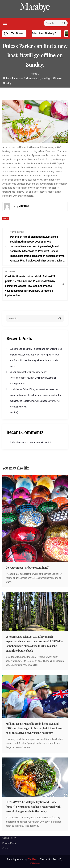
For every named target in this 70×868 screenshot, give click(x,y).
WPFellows (35, 864)
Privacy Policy (9, 843)
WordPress (33, 859)
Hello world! (45, 443)
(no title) (14, 412)
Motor (6, 219)
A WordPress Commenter (23, 443)
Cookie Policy (9, 838)
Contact (6, 848)
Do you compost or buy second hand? (28, 372)
